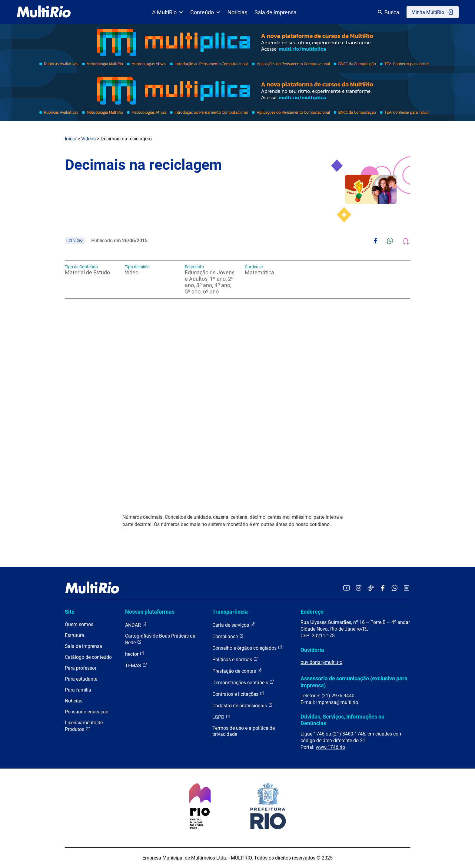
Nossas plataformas (150, 612)
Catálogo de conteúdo (88, 657)
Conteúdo (205, 12)
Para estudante (81, 679)
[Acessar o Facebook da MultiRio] (383, 588)
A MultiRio (168, 12)
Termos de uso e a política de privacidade (244, 731)
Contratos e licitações (238, 694)
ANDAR (136, 625)
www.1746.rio (330, 747)
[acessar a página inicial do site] (44, 12)
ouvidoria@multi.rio (321, 662)
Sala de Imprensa (276, 12)
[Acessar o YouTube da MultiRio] (347, 588)
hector (135, 654)
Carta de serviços (234, 625)
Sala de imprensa (83, 646)
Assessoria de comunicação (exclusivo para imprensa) (354, 682)
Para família (78, 690)
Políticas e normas (235, 659)
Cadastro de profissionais (243, 705)
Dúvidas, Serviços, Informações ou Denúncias (342, 720)
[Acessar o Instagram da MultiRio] (359, 588)
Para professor (81, 668)
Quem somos (79, 624)
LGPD (221, 717)
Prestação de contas (237, 671)
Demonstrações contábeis (243, 682)
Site (70, 612)
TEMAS (136, 665)
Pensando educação (87, 712)
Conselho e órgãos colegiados (247, 648)
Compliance (228, 636)
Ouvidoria (312, 650)
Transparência (230, 612)
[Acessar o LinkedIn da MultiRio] (407, 588)
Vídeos (88, 139)
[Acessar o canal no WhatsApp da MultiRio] (395, 588)
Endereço (312, 612)
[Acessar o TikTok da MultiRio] (371, 588)
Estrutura (75, 635)
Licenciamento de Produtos (84, 726)
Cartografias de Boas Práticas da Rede (160, 639)
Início (71, 139)
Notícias (237, 12)
